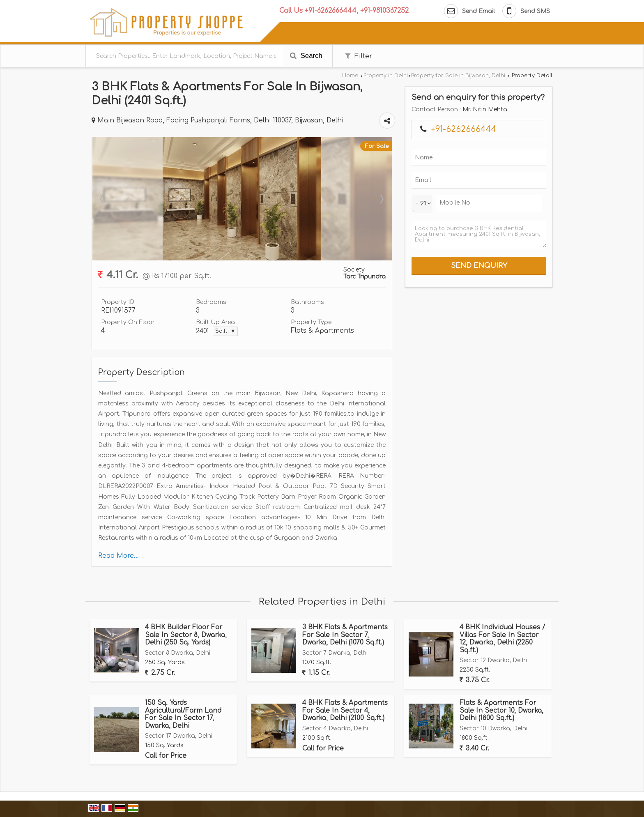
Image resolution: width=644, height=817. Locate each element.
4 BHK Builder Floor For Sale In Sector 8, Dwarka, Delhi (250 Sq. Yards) (186, 635)
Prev (103, 199)
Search (306, 56)
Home (350, 76)
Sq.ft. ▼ (225, 331)
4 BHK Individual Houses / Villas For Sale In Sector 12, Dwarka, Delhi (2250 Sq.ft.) (502, 639)
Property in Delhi (386, 76)
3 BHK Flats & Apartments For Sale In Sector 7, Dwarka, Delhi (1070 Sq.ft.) (345, 635)
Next (381, 199)
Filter (359, 56)
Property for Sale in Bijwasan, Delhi (458, 76)
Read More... (118, 556)
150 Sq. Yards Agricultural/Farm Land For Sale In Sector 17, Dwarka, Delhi (183, 714)
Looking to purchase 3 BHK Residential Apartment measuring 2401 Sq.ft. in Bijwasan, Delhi (479, 234)
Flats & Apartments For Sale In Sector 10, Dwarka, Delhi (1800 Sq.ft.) (501, 710)
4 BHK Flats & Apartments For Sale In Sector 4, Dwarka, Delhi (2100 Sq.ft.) (345, 710)
